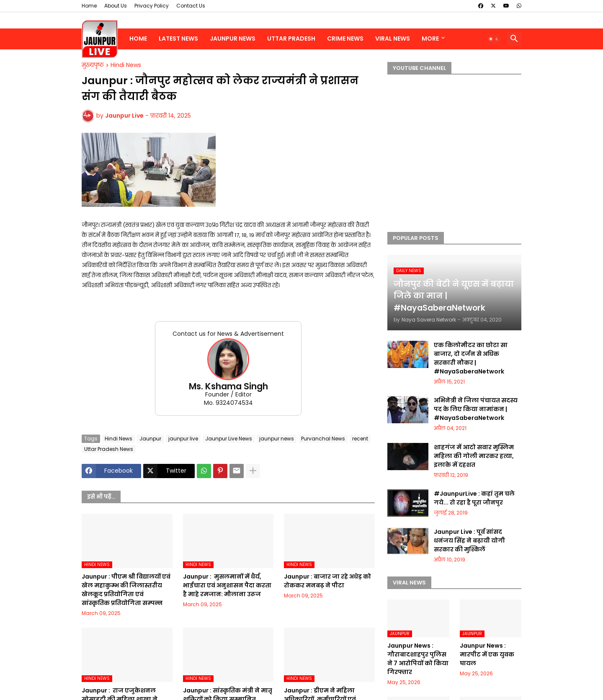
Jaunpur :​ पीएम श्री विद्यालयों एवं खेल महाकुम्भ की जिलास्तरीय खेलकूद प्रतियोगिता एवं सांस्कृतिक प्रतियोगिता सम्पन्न (126, 590)
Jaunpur (150, 439)
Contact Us (191, 6)
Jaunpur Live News (229, 439)
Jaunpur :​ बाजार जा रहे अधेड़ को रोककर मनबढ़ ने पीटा (327, 581)
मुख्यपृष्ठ (93, 65)
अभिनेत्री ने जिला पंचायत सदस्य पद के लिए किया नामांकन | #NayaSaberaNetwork (476, 409)
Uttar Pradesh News (109, 449)
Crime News (345, 39)
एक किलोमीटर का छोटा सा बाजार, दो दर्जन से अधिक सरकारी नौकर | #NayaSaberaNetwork (471, 358)
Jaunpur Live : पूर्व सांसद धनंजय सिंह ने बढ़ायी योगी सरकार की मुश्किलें (469, 540)
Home (89, 6)
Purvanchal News (323, 439)
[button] (494, 39)
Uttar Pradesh (291, 39)
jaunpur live (183, 439)
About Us (116, 6)
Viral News (393, 39)
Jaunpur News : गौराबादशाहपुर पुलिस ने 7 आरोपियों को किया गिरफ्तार (418, 659)
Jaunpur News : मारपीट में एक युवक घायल (487, 654)
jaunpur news (277, 439)
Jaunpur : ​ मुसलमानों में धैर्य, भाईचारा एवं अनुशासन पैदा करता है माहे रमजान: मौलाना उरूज (227, 585)
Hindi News (126, 65)
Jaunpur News (233, 39)
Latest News (178, 39)
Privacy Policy (152, 6)
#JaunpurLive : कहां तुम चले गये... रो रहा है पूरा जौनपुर (474, 498)
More (430, 39)
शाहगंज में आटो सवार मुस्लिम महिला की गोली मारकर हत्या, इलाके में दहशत (474, 456)
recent (360, 439)
